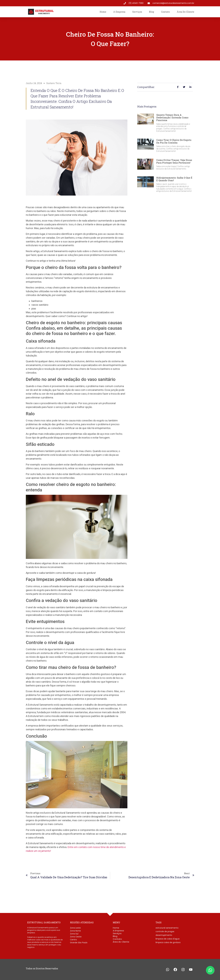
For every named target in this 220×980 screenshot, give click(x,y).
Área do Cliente (185, 12)
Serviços (137, 12)
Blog (152, 12)
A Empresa (119, 12)
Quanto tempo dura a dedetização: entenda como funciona (172, 117)
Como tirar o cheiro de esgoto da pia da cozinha (174, 141)
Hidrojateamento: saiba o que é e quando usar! (174, 179)
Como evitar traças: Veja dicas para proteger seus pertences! (174, 161)
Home (103, 12)
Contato (165, 12)
